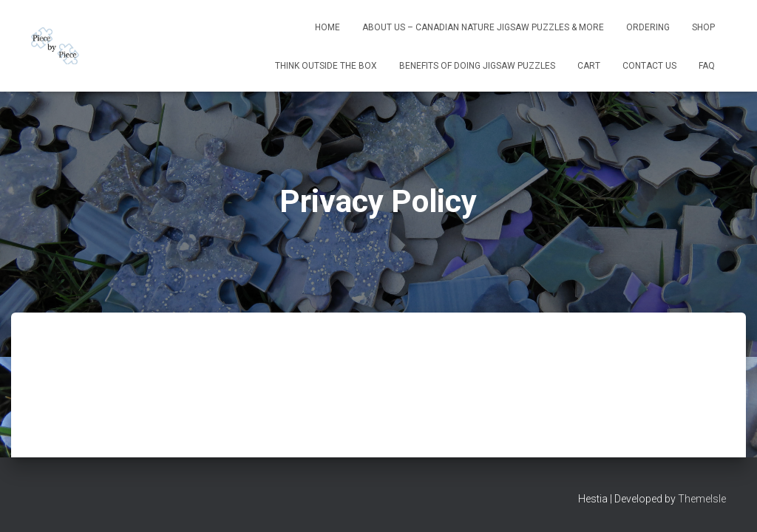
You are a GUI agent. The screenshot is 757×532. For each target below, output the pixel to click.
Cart (589, 66)
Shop (703, 27)
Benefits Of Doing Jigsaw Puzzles (477, 66)
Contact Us (649, 66)
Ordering (648, 27)
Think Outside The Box (326, 66)
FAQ (707, 66)
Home (327, 27)
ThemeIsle (702, 499)
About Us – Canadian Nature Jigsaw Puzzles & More (483, 27)
